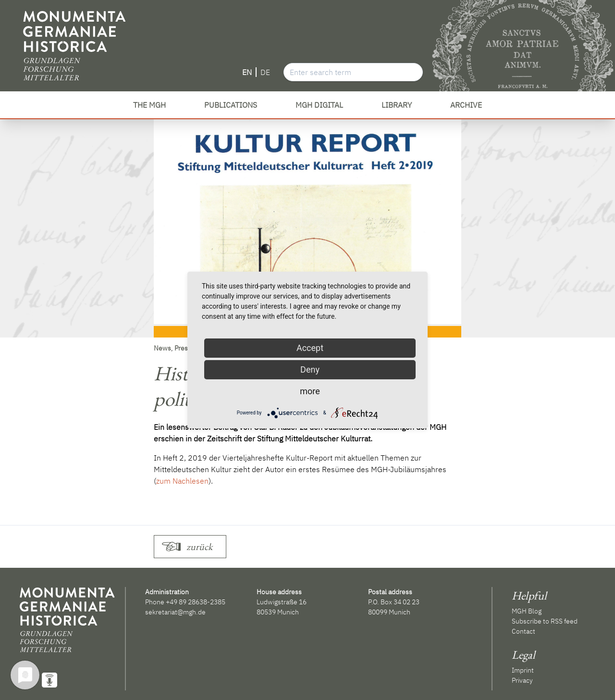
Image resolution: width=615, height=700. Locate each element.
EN (247, 72)
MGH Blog (527, 611)
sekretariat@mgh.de (175, 612)
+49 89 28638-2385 (196, 602)
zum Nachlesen (182, 481)
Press (183, 348)
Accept (310, 348)
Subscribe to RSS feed (545, 621)
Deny (310, 369)
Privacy (522, 680)
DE (265, 72)
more (310, 391)
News (162, 348)
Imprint (523, 670)
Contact (523, 631)
